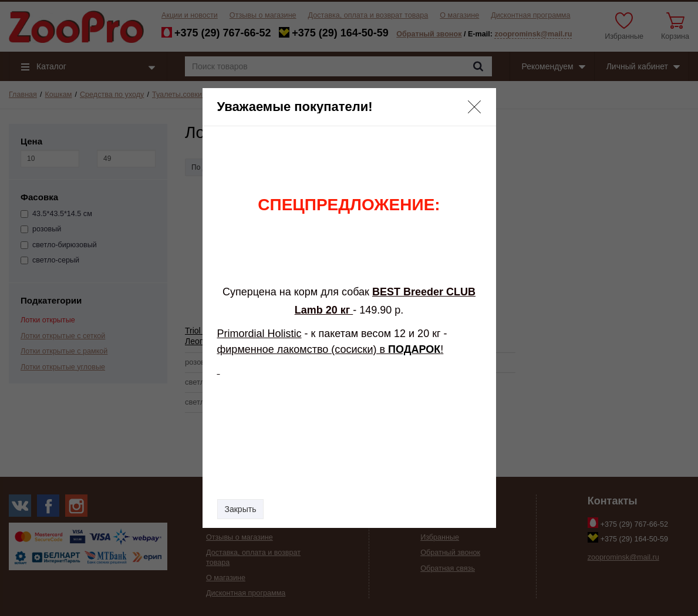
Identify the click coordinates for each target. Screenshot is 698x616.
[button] (474, 107)
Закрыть (241, 509)
